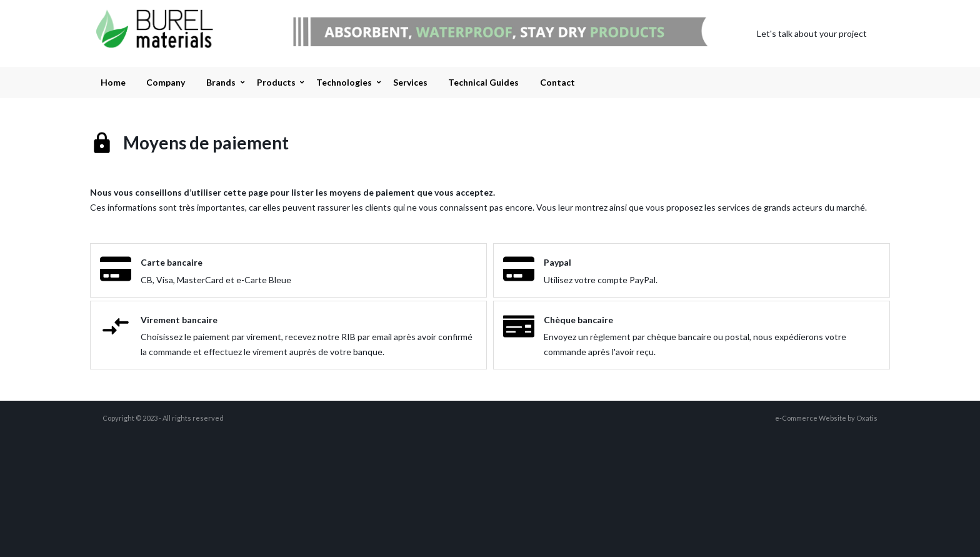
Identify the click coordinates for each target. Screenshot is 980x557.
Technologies (344, 82)
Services (410, 82)
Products (276, 82)
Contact (557, 82)
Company (166, 82)
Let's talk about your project (812, 33)
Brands (221, 82)
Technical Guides (483, 82)
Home (113, 82)
